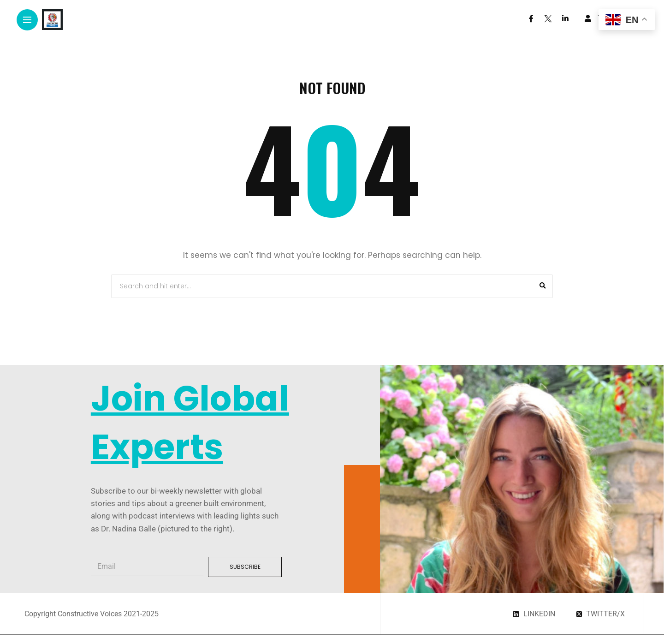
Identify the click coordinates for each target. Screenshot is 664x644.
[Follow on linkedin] (565, 19)
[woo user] (588, 18)
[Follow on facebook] (531, 19)
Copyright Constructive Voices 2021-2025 (92, 614)
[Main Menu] (27, 20)
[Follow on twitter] (548, 19)
